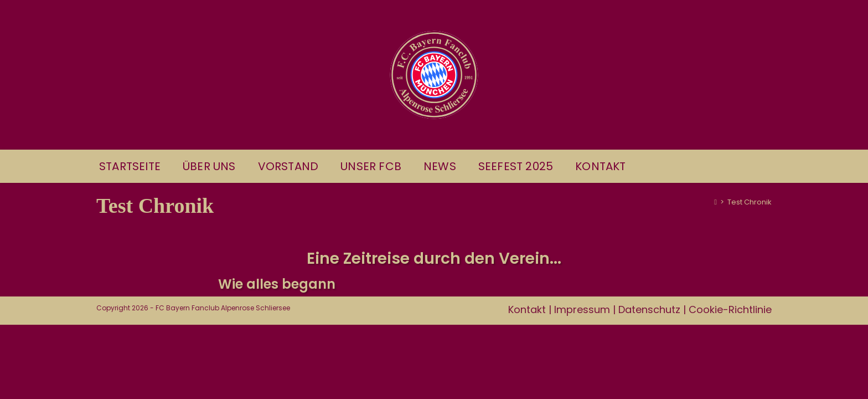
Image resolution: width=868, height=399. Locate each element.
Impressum (582, 384)
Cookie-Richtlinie (730, 384)
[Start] (715, 202)
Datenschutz (649, 384)
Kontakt (527, 384)
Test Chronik (750, 202)
